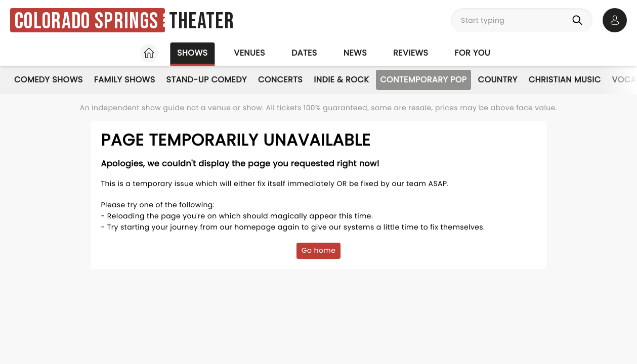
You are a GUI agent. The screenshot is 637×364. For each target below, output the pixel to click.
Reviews (411, 53)
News (355, 53)
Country (498, 80)
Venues (249, 53)
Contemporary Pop (423, 80)
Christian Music (565, 80)
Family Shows (125, 80)
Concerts (280, 80)
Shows (192, 53)
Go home (319, 250)
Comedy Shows (49, 80)
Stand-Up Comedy (207, 80)
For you (472, 53)
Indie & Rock (341, 80)
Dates (304, 53)
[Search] (579, 20)
